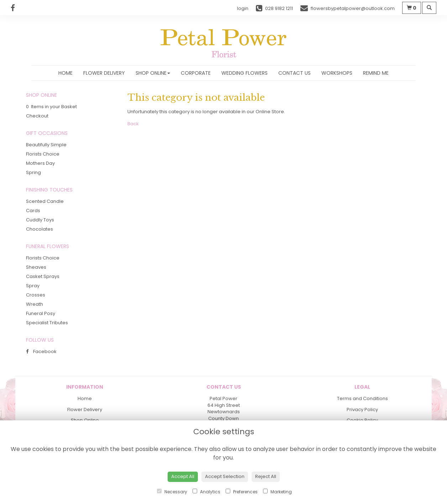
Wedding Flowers (244, 73)
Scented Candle (45, 201)
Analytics (206, 492)
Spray (33, 286)
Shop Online (153, 73)
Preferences (242, 492)
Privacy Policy (362, 409)
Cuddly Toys (40, 220)
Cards (33, 211)
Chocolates (40, 229)
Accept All (183, 476)
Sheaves (36, 267)
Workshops (337, 73)
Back (133, 124)
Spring (33, 172)
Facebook (41, 351)
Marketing (277, 492)
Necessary (172, 492)
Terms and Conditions (362, 398)
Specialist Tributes (47, 323)
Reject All (266, 476)
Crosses (36, 295)
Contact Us (295, 73)
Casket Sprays (43, 276)
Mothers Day (40, 163)
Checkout (37, 116)
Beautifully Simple (46, 145)
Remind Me (376, 73)
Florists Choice (43, 154)
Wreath (35, 304)
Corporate (196, 73)
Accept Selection (225, 476)
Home (65, 73)
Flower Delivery (104, 73)
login (243, 8)
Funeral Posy (41, 313)
